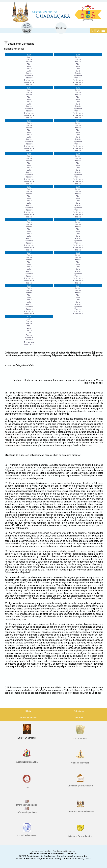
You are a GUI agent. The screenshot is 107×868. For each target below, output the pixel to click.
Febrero (29, 59)
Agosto (29, 73)
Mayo (29, 66)
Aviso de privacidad (42, 851)
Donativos (61, 28)
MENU (98, 31)
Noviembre (29, 80)
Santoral (79, 718)
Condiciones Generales (64, 851)
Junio (29, 69)
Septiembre (29, 76)
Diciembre (29, 82)
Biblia (28, 711)
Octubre (29, 78)
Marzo (29, 62)
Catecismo (79, 711)
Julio (29, 71)
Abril (29, 64)
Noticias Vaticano (28, 718)
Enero (29, 57)
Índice (29, 85)
